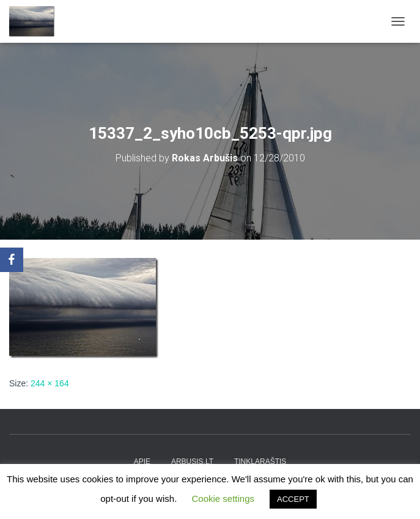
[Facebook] (12, 260)
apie (142, 462)
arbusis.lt (192, 462)
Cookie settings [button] (223, 499)
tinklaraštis (260, 462)
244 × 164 (50, 383)
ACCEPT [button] (293, 499)
